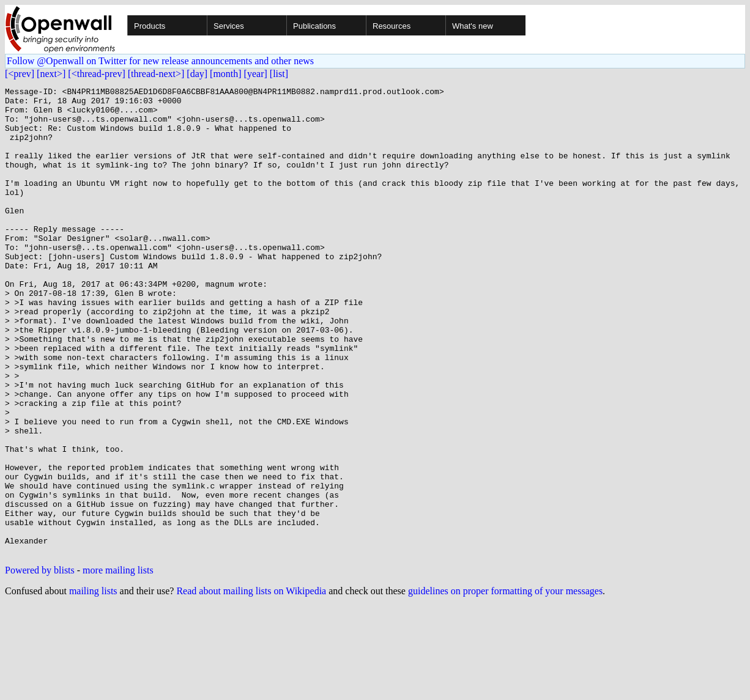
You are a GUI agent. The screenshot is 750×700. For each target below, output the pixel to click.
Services (229, 26)
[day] (197, 74)
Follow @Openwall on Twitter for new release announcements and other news (160, 61)
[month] (226, 74)
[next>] (51, 74)
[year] (256, 74)
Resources (392, 26)
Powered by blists (40, 664)
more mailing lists (118, 664)
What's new (473, 26)
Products (150, 26)
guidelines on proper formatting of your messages (505, 684)
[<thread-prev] (96, 74)
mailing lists (93, 684)
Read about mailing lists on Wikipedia (251, 684)
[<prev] (20, 74)
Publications (314, 26)
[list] (279, 74)
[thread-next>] (156, 74)
